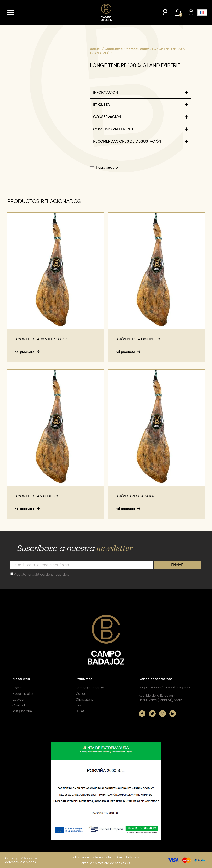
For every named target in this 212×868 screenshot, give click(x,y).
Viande (81, 694)
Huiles (80, 711)
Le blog (18, 699)
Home (17, 688)
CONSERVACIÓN (107, 117)
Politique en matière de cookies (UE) (106, 863)
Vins (79, 705)
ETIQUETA (102, 105)
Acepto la (42, 574)
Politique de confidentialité (92, 857)
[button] (11, 12)
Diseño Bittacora (128, 857)
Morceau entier (137, 49)
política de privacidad (51, 574)
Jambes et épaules (90, 688)
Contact (19, 705)
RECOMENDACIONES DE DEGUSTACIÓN (127, 141)
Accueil (96, 49)
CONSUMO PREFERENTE (114, 129)
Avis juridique (22, 711)
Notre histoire (22, 694)
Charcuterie (114, 49)
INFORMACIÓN (105, 92)
